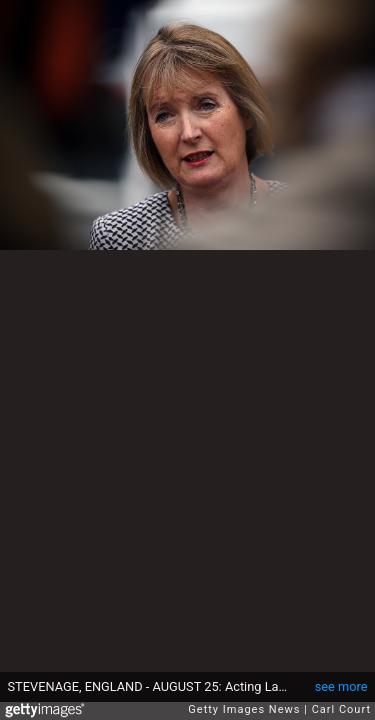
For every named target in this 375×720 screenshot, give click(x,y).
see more (341, 686)
